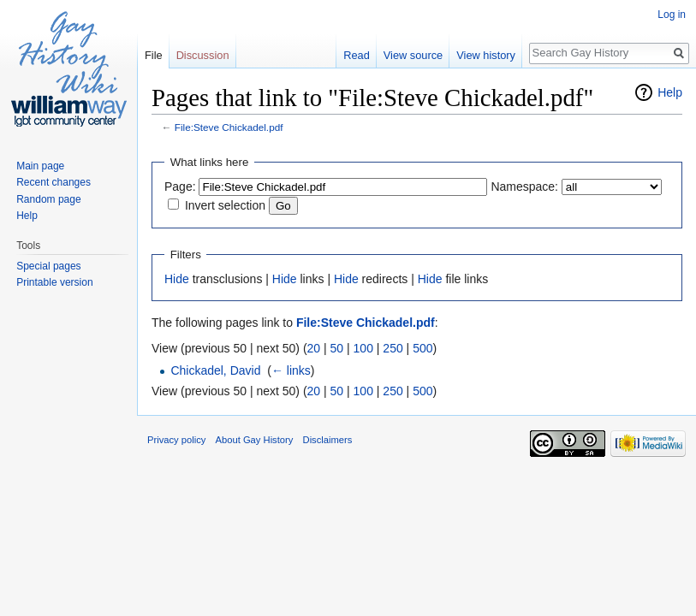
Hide (177, 279)
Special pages (48, 266)
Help (670, 92)
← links (291, 370)
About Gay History (255, 440)
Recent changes (54, 182)
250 (393, 348)
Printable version (54, 282)
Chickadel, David (215, 370)
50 (337, 348)
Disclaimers (328, 440)
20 (314, 348)
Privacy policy (176, 440)
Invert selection (225, 205)
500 (422, 348)
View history (486, 55)
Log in (672, 15)
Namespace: (524, 187)
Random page (48, 199)
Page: (180, 187)
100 (363, 348)
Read (357, 55)
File (154, 55)
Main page (40, 166)
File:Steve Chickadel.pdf (229, 127)
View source (413, 55)
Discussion (203, 55)
